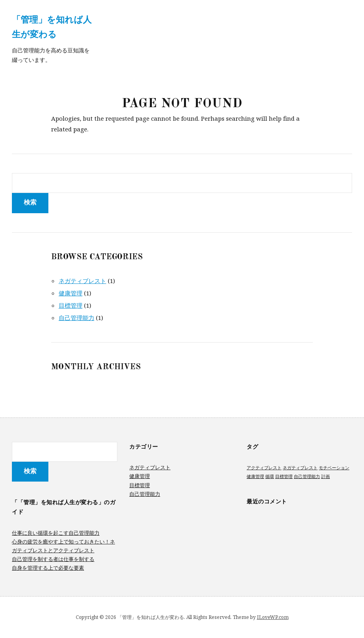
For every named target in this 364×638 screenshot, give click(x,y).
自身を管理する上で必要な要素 (48, 568)
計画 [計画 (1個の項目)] (326, 476)
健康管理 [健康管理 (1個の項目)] (255, 476)
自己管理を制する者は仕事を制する (53, 559)
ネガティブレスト (82, 281)
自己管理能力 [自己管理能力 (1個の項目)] (307, 476)
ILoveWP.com (273, 617)
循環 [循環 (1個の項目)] (270, 476)
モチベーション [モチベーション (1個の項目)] (334, 468)
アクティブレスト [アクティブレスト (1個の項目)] (264, 468)
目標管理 (71, 305)
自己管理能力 (77, 318)
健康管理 (71, 293)
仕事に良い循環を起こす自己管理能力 (56, 533)
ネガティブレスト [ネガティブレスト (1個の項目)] (300, 468)
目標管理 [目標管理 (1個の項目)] (284, 476)
